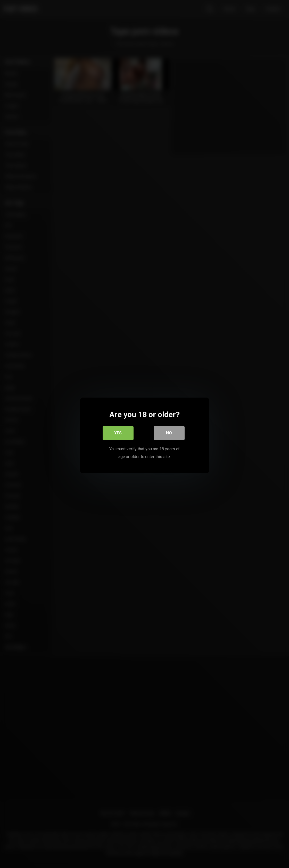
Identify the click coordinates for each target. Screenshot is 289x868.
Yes (118, 431)
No (169, 431)
